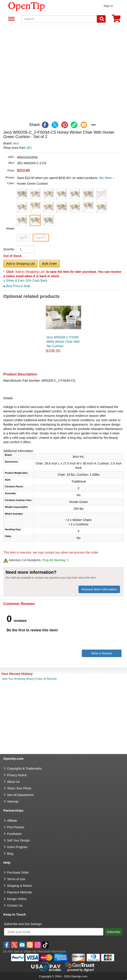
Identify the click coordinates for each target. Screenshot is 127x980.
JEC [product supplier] (29, 148)
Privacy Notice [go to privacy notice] (17, 775)
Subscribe (114, 932)
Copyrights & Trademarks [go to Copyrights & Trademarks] (24, 769)
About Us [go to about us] (13, 782)
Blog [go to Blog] (10, 854)
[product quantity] (26, 249)
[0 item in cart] (116, 20)
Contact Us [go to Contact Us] (15, 905)
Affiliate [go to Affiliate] (12, 821)
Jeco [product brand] (16, 143)
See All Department (11, 19)
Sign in (108, 6)
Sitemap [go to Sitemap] (13, 801)
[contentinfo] (27, 6)
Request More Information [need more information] (99, 589)
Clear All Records (46, 679)
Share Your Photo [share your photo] (19, 788)
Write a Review (102, 653)
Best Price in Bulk (17, 286)
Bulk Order (49, 264)
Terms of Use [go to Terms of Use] (16, 879)
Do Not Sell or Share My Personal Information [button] (35, 951)
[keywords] (59, 19)
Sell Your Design (18, 840)
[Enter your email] (54, 932)
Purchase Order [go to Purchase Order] (18, 873)
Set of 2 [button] (41, 238)
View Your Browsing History (18, 679)
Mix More (107, 178)
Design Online (17, 899)
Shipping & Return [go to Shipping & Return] (20, 886)
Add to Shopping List (20, 264)
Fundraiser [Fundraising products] (14, 834)
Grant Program (17, 847)
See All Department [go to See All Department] (20, 795)
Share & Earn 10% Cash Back (25, 281)
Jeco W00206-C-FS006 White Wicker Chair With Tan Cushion (63, 342)
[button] (22, 194)
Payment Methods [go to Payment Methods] (20, 892)
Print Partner (16, 827)
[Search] (101, 19)
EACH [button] (23, 238)
